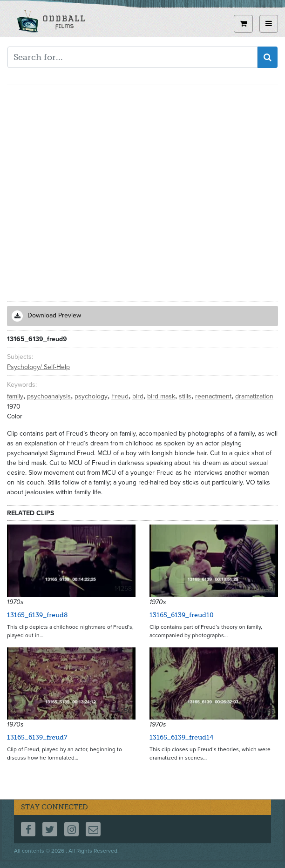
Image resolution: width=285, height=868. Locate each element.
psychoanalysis (50, 396)
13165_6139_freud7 (37, 737)
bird (139, 396)
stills (186, 396)
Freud (121, 396)
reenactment (214, 396)
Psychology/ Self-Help (38, 367)
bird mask (162, 396)
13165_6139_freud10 (182, 615)
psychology (92, 396)
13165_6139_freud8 (37, 615)
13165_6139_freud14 (181, 737)
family (16, 396)
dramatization (254, 396)
